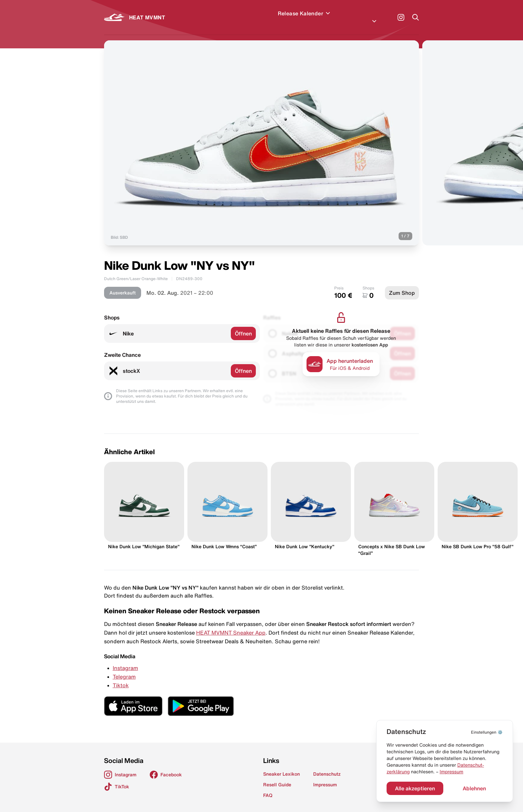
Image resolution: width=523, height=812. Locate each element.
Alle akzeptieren (415, 788)
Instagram (125, 660)
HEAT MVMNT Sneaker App (231, 625)
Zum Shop (402, 285)
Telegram (124, 669)
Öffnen (243, 325)
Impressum (451, 772)
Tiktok (121, 677)
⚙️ (487, 732)
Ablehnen (474, 788)
